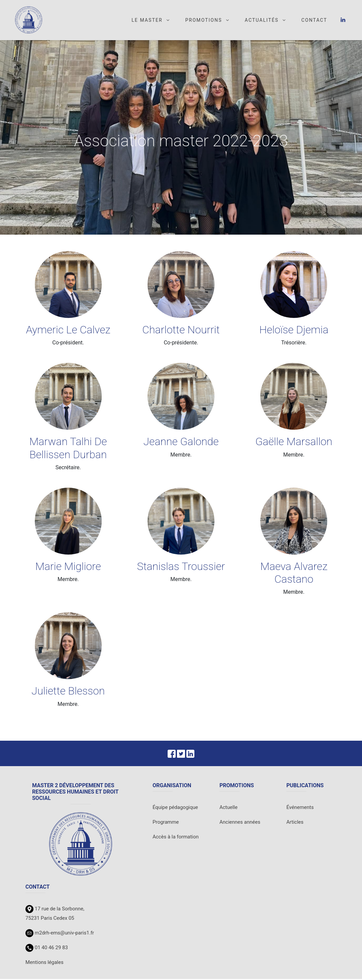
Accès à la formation (176, 838)
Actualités (266, 21)
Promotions (208, 21)
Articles (295, 823)
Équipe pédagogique (175, 808)
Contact (314, 21)
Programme (166, 823)
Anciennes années (240, 823)
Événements (300, 808)
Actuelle (229, 808)
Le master (151, 21)
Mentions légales (44, 963)
